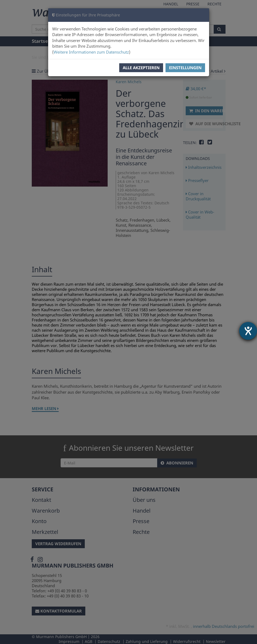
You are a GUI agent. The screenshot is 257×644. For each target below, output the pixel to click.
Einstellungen (185, 68)
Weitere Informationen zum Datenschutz (91, 52)
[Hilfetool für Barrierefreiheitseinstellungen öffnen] (248, 331)
